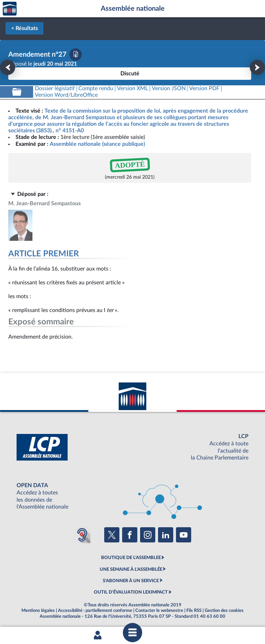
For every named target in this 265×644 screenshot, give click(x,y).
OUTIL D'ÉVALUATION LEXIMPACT (131, 592)
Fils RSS (194, 610)
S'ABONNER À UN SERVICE (131, 581)
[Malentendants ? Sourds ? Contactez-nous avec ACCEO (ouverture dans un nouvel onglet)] (82, 535)
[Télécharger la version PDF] (76, 55)
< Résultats (24, 28)
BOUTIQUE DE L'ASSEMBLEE (131, 558)
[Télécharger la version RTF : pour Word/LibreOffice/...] (66, 95)
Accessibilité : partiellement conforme (95, 610)
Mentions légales (38, 610)
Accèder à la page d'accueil (10, 9)
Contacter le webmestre (159, 610)
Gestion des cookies (224, 610)
